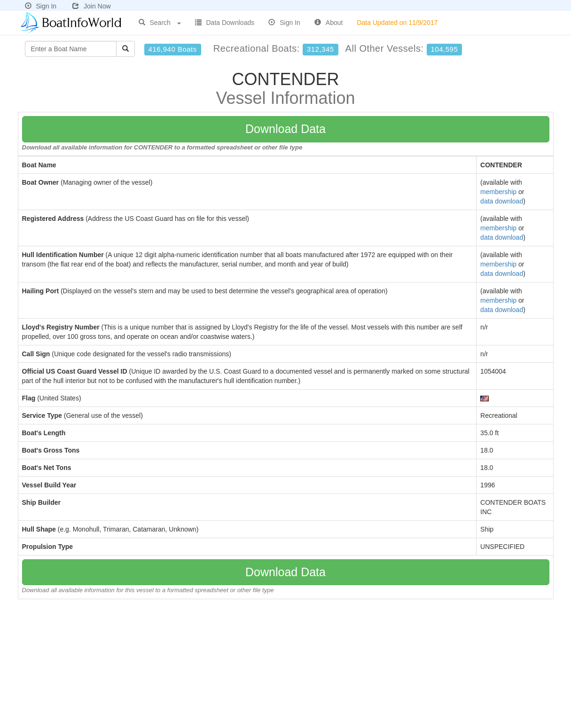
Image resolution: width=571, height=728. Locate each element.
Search (160, 23)
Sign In (41, 6)
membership (498, 192)
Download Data (285, 129)
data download (502, 201)
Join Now (92, 6)
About (329, 23)
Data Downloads (225, 23)
